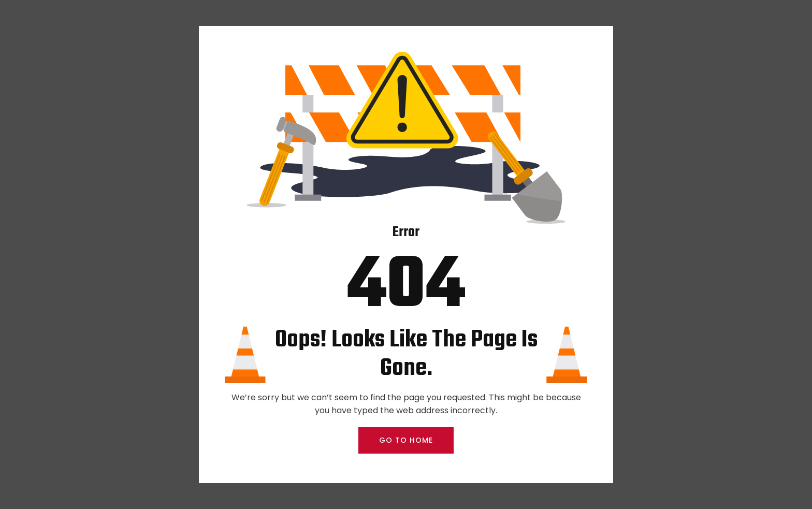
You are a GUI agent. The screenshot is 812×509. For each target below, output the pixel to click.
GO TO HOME (406, 440)
